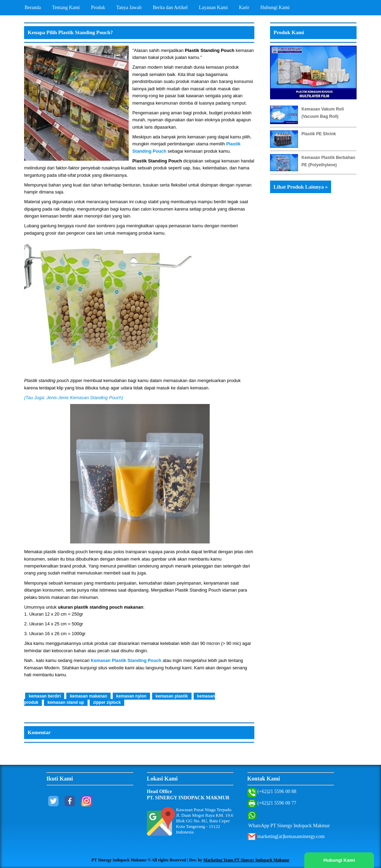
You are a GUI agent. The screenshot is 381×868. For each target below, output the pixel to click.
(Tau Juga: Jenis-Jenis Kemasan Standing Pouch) (74, 398)
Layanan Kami (213, 7)
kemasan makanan (88, 696)
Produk (98, 7)
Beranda (33, 7)
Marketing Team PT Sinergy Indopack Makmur (246, 860)
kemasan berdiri (45, 696)
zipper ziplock (107, 702)
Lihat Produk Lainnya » (301, 187)
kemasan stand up (66, 702)
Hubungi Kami (275, 7)
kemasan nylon (131, 696)
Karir (244, 7)
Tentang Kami (66, 7)
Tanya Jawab (129, 7)
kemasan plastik (172, 696)
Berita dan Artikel (170, 7)
